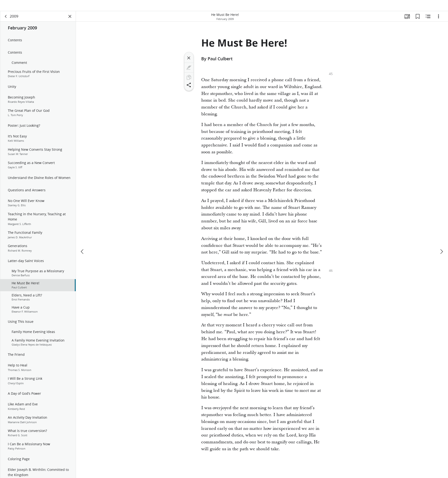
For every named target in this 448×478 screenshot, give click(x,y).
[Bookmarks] (418, 23)
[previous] (83, 244)
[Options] (439, 23)
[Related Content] (428, 23)
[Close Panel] (70, 23)
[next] (441, 244)
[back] (6, 23)
